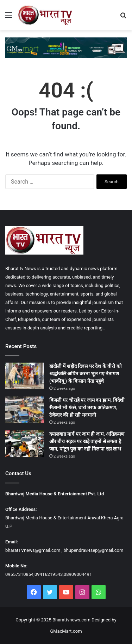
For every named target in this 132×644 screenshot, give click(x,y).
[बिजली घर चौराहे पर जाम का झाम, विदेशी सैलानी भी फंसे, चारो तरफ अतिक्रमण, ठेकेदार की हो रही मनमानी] (25, 410)
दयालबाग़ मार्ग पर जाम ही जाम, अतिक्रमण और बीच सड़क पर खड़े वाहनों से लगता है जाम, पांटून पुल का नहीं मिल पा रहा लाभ (87, 441)
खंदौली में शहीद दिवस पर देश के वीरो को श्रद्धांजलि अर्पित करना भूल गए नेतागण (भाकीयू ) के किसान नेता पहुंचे (86, 374)
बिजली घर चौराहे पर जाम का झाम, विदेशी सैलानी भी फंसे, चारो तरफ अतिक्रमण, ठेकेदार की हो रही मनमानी (87, 407)
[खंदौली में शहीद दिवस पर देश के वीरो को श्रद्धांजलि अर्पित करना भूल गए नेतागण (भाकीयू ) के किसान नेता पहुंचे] (25, 376)
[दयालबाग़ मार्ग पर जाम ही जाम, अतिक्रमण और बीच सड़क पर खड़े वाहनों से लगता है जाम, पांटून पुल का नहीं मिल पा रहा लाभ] (25, 444)
